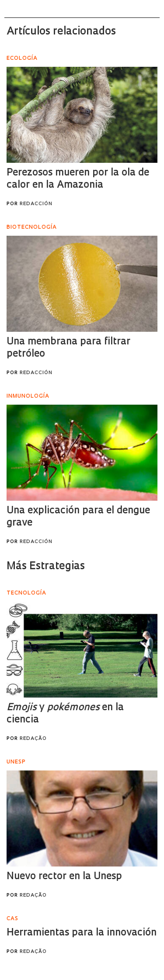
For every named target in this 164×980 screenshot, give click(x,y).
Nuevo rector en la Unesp (64, 877)
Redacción (36, 204)
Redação (33, 739)
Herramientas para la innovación (82, 933)
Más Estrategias (46, 567)
